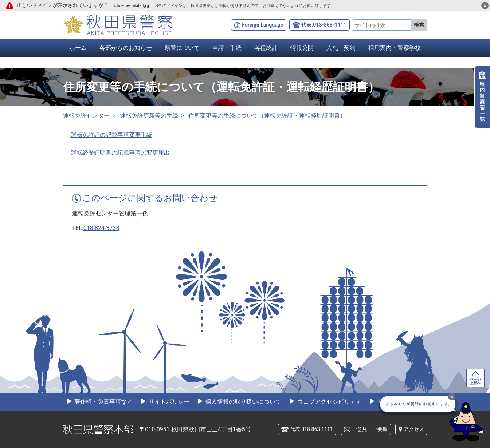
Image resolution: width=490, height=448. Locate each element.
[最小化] (452, 397)
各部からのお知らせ (126, 48)
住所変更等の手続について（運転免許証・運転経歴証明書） (267, 116)
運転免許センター (86, 116)
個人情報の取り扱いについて (243, 402)
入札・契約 (341, 48)
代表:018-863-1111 (324, 25)
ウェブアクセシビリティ (329, 402)
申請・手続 (227, 48)
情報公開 (302, 48)
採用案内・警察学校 (395, 48)
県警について (182, 48)
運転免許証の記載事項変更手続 (111, 135)
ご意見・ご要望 (370, 429)
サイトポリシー (168, 402)
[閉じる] (485, 5)
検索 (419, 25)
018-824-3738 (101, 228)
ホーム (78, 48)
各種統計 (266, 48)
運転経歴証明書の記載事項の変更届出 (120, 153)
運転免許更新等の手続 (149, 116)
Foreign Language (262, 25)
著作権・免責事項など (103, 402)
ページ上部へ (475, 381)
